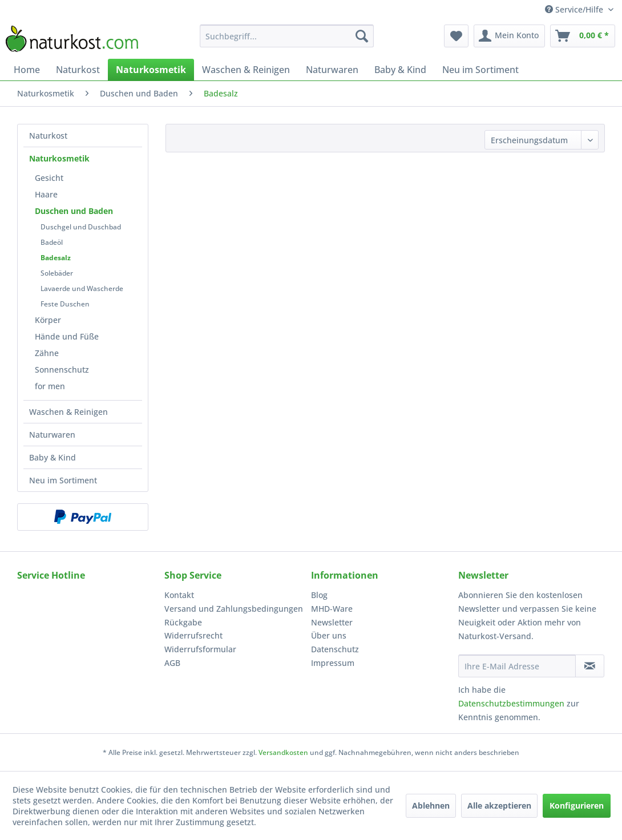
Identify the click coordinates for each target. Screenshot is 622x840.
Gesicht (49, 178)
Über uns (329, 635)
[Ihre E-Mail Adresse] (517, 666)
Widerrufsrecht (193, 635)
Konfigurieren (577, 805)
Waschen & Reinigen (68, 412)
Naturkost (48, 136)
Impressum (333, 663)
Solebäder (57, 273)
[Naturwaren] (332, 70)
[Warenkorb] (583, 36)
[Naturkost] (78, 70)
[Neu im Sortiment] (480, 70)
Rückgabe (183, 622)
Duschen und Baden (74, 211)
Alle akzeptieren (499, 805)
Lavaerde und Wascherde (82, 288)
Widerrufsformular (200, 649)
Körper (48, 320)
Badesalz (56, 258)
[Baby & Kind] (400, 70)
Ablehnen (431, 805)
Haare (46, 194)
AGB (172, 663)
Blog (319, 595)
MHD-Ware (332, 609)
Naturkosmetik (59, 158)
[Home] (27, 70)
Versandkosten (283, 752)
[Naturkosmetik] (151, 70)
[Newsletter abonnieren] (590, 666)
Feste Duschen (65, 304)
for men (50, 386)
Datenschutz (335, 649)
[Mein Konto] (509, 36)
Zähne (47, 353)
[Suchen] (362, 36)
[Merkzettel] (456, 36)
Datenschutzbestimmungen (511, 703)
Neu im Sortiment (63, 480)
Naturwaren (52, 435)
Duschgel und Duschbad (81, 227)
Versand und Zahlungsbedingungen (234, 609)
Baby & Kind (52, 457)
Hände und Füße (67, 336)
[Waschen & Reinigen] (246, 70)
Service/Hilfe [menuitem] (575, 9)
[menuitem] (287, 36)
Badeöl (52, 242)
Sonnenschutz (62, 369)
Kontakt (179, 595)
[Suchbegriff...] (287, 36)
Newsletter (332, 622)
